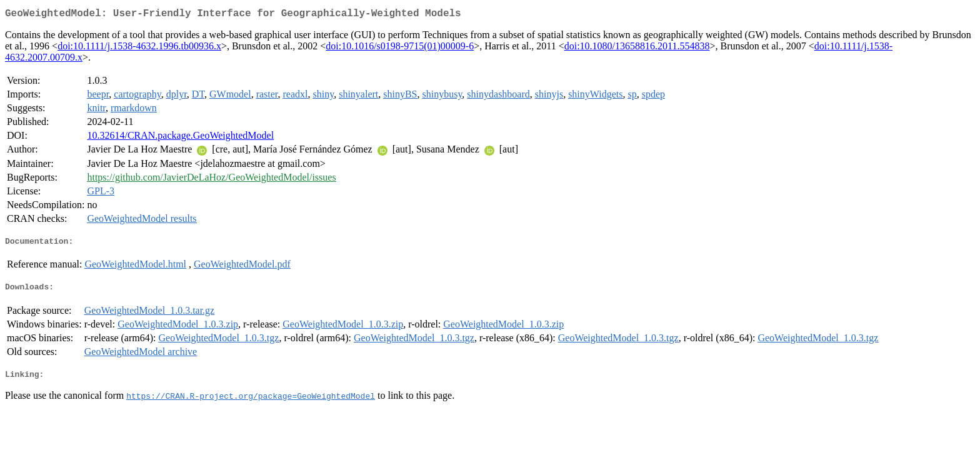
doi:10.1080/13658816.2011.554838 (637, 48)
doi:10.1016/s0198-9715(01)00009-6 (400, 48)
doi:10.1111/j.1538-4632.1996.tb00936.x (139, 48)
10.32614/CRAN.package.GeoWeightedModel (180, 138)
